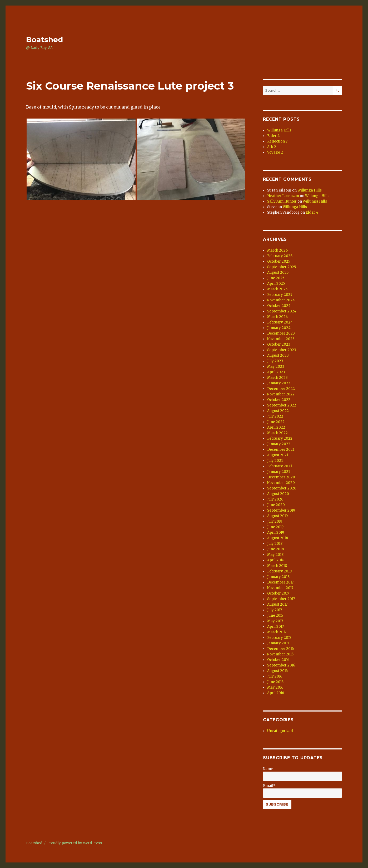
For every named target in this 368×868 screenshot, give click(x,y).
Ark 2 (272, 147)
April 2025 (276, 284)
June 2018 (275, 549)
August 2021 (278, 455)
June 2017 (275, 616)
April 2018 (276, 560)
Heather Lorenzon (283, 196)
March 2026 (277, 250)
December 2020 (281, 477)
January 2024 (279, 328)
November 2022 (281, 394)
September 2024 (282, 311)
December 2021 (281, 450)
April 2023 (276, 372)
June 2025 (276, 278)
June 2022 (276, 422)
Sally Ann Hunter (282, 201)
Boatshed (44, 40)
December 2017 (280, 582)
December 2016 (280, 649)
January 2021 (279, 472)
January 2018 (278, 577)
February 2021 (280, 466)
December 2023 (281, 333)
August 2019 (277, 516)
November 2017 (280, 588)
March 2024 (278, 317)
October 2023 (279, 344)
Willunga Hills (279, 130)
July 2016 (275, 676)
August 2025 (278, 273)
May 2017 (275, 621)
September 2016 (281, 665)
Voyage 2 (275, 152)
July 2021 (275, 461)
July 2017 (275, 610)
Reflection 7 (277, 141)
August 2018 (278, 538)
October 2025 (279, 261)
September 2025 (282, 267)
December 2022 (281, 389)
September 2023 (282, 350)
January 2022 (279, 444)
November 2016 (280, 654)
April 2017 (275, 627)
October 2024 (279, 306)
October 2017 (278, 593)
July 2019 (275, 521)
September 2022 (282, 405)
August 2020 (278, 494)
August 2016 (277, 671)
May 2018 (275, 555)
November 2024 (281, 300)
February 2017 (279, 638)
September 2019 (281, 510)
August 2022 (278, 411)
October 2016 (278, 660)
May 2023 (276, 367)
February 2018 (279, 571)
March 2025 (277, 289)
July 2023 (275, 361)
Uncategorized (280, 731)
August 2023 (278, 355)
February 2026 (280, 256)
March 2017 (277, 632)
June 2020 (276, 505)
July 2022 (275, 416)
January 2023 (279, 383)
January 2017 (278, 643)
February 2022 (280, 438)
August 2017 (277, 604)
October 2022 (279, 400)
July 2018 (275, 544)
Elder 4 (273, 136)
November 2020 (281, 483)
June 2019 (275, 527)
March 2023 (277, 378)
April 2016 (276, 693)
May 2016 (275, 687)
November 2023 (281, 339)
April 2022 (276, 427)
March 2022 (277, 433)
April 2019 (276, 533)
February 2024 (280, 322)
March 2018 (277, 566)
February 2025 (280, 295)
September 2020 (282, 488)
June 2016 (275, 682)
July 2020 (275, 499)
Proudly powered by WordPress (74, 843)
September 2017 (281, 599)
